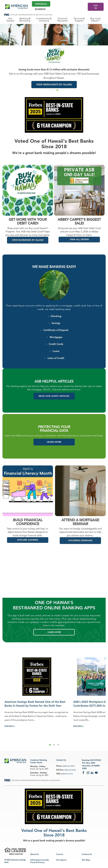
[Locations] (71, 6)
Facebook (84, 773)
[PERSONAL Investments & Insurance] (44, 20)
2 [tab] (54, 748)
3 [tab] (58, 748)
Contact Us (87, 854)
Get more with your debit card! (28, 225)
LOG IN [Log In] (96, 7)
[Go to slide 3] (57, 90)
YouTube (96, 773)
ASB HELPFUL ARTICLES (54, 385)
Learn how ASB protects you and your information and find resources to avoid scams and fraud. (54, 439)
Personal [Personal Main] (41, 4)
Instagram (88, 773)
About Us (34, 854)
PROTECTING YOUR (54, 430)
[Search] (83, 6)
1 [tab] (50, 748)
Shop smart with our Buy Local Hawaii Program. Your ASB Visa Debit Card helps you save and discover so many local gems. (28, 235)
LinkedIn (92, 773)
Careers (60, 854)
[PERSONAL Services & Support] (79, 20)
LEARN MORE (54, 636)
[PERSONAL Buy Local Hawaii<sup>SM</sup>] (96, 20)
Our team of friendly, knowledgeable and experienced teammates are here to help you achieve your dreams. (80, 535)
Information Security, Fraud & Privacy (40, 861)
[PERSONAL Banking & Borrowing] (25, 20)
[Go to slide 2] (54, 90)
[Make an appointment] (77, 6)
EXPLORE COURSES (28, 543)
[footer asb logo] (15, 762)
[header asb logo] (17, 7)
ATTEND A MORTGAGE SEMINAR (80, 525)
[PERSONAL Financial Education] (63, 20)
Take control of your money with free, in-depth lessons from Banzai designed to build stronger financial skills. (28, 535)
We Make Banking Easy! (54, 270)
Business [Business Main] (40, 9)
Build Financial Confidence (28, 525)
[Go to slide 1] (51, 90)
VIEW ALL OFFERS (79, 243)
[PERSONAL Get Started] (10, 20)
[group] (54, 58)
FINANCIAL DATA (54, 434)
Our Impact (61, 860)
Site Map (86, 860)
